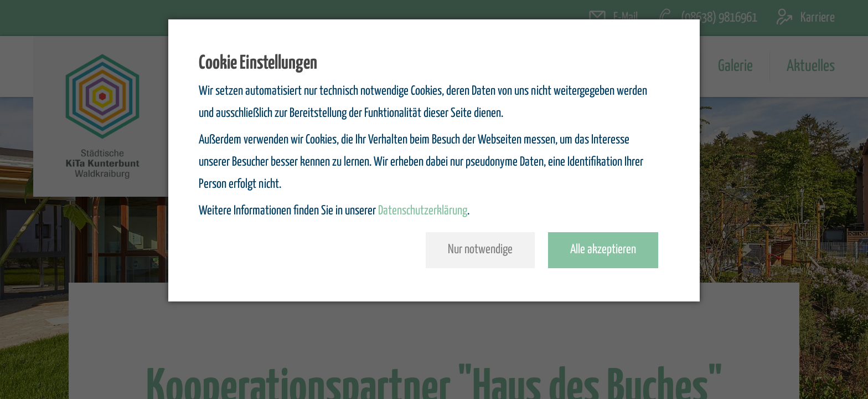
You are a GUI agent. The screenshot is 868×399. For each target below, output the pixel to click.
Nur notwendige (480, 250)
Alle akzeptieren (603, 250)
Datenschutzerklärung (423, 211)
